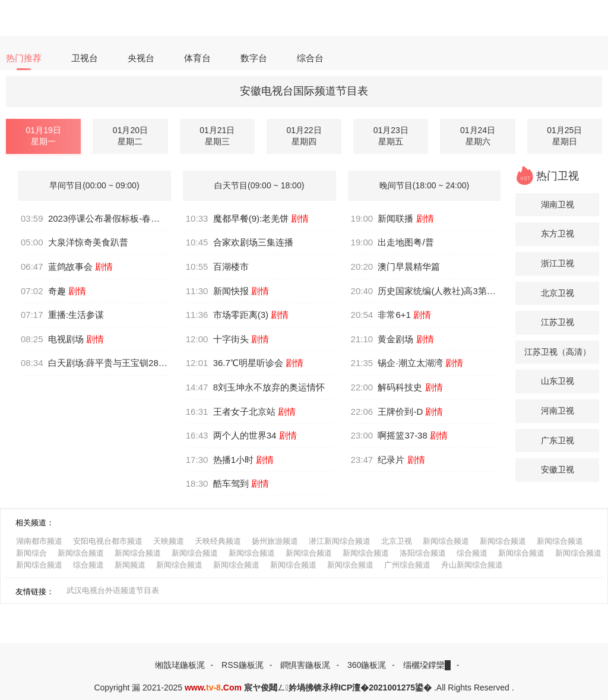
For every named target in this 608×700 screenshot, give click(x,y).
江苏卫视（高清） (558, 352)
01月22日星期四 (304, 136)
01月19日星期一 (44, 136)
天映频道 (169, 541)
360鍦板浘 (367, 665)
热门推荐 (24, 58)
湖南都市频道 (39, 541)
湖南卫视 (558, 204)
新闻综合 (31, 553)
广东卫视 (558, 440)
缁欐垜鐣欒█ (427, 665)
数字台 (254, 58)
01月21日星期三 (217, 136)
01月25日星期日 (564, 136)
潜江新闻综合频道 (340, 541)
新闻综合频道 (446, 541)
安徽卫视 (558, 469)
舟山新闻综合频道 (472, 565)
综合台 (310, 58)
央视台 (141, 58)
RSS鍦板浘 (243, 665)
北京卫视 (558, 293)
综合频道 (472, 553)
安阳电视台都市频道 (108, 541)
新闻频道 (130, 565)
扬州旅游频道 (275, 541)
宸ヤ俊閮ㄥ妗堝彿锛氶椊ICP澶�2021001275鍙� (338, 688)
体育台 (197, 58)
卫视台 (85, 58)
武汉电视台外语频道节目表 (113, 590)
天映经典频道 (218, 541)
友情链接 (31, 592)
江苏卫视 (558, 322)
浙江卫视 (558, 263)
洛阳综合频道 (423, 553)
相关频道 (31, 523)
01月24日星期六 (478, 136)
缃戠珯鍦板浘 (180, 665)
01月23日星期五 (391, 136)
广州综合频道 (407, 565)
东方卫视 (558, 234)
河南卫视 (558, 411)
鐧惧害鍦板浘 (305, 665)
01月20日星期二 (130, 136)
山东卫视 (558, 381)
